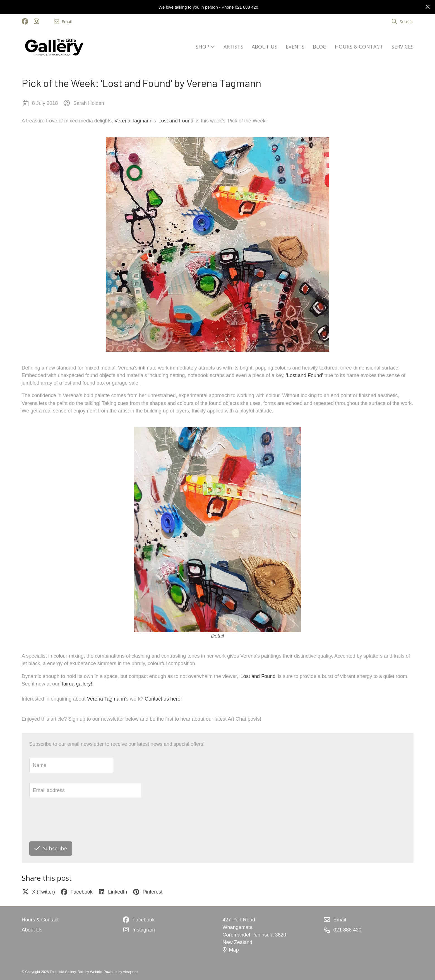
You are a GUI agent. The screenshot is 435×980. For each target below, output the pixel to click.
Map (231, 950)
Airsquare (130, 972)
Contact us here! (163, 699)
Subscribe (51, 848)
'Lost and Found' (176, 121)
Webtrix (96, 972)
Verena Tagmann (133, 121)
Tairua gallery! (77, 684)
